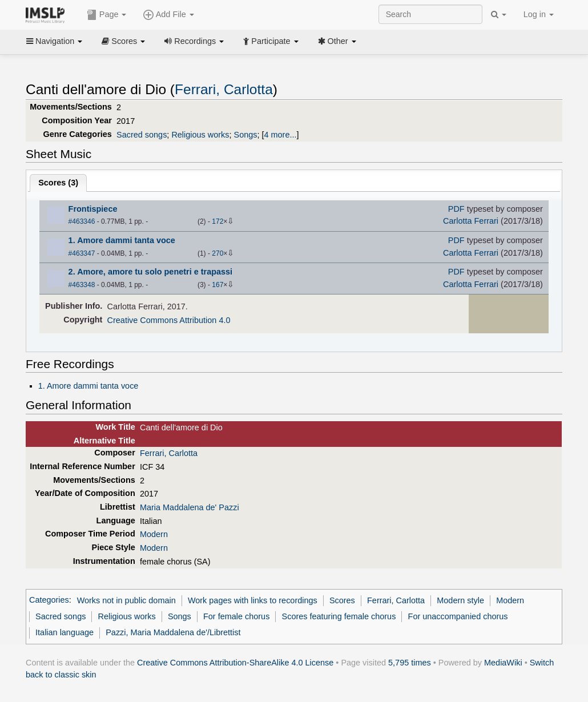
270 (218, 253)
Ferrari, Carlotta (224, 89)
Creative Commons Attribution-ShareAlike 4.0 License (235, 663)
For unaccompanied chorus (458, 616)
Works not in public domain (126, 600)
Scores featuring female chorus (339, 616)
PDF (456, 209)
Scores (123, 41)
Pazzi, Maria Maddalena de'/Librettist (173, 632)
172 (218, 221)
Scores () (58, 183)
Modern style (460, 600)
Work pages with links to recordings (253, 600)
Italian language (65, 632)
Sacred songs (142, 135)
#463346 (82, 221)
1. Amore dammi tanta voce (88, 386)
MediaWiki (503, 663)
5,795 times (410, 663)
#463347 (82, 253)
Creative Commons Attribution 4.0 (169, 320)
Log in (539, 14)
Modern (154, 534)
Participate (271, 41)
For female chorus (236, 616)
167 (218, 285)
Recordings (194, 41)
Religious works (200, 135)
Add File (168, 15)
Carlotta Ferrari (471, 221)
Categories (49, 600)
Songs (246, 135)
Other (337, 41)
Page (107, 15)
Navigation (54, 41)
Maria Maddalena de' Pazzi (190, 507)
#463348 (82, 285)
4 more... (281, 135)
